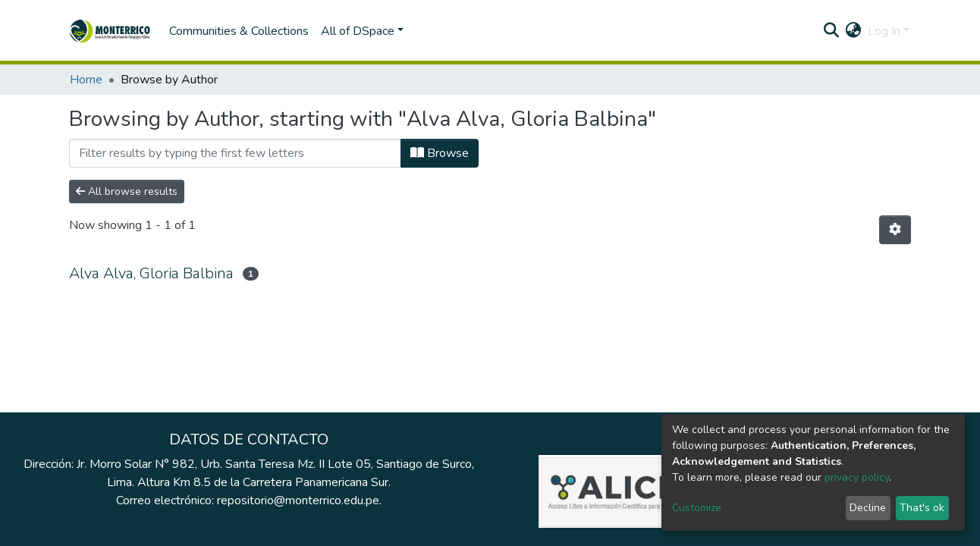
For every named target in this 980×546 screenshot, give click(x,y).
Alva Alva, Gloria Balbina (151, 273)
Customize (697, 508)
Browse (440, 153)
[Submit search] (832, 31)
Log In (884, 31)
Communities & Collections (239, 31)
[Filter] (235, 153)
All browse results (127, 191)
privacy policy (857, 477)
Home (86, 80)
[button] (854, 31)
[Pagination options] (895, 230)
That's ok (922, 508)
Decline (868, 508)
